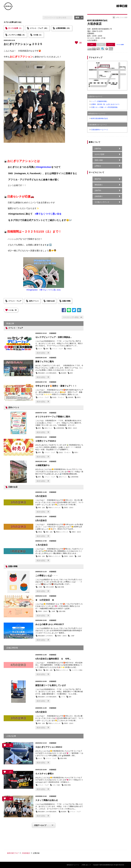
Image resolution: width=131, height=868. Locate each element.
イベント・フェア (15, 301)
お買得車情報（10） (63, 28)
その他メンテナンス (102, 202)
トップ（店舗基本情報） (100, 101)
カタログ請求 (99, 154)
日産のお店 (51, 301)
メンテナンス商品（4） (17, 35)
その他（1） (38, 35)
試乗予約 (98, 149)
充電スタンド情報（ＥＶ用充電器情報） (105, 107)
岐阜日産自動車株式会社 (100, 118)
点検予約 (98, 190)
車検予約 (98, 179)
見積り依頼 (99, 160)
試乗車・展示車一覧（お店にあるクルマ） (106, 104)
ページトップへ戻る (71, 317)
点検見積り (99, 196)
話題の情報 (66, 301)
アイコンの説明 (120, 45)
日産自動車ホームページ (100, 130)
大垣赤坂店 (26, 853)
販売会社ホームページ (73, 865)
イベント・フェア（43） (39, 28)
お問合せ (98, 166)
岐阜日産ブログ (13, 853)
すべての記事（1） (15, 28)
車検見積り (99, 185)
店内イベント (34, 301)
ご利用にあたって (86, 865)
